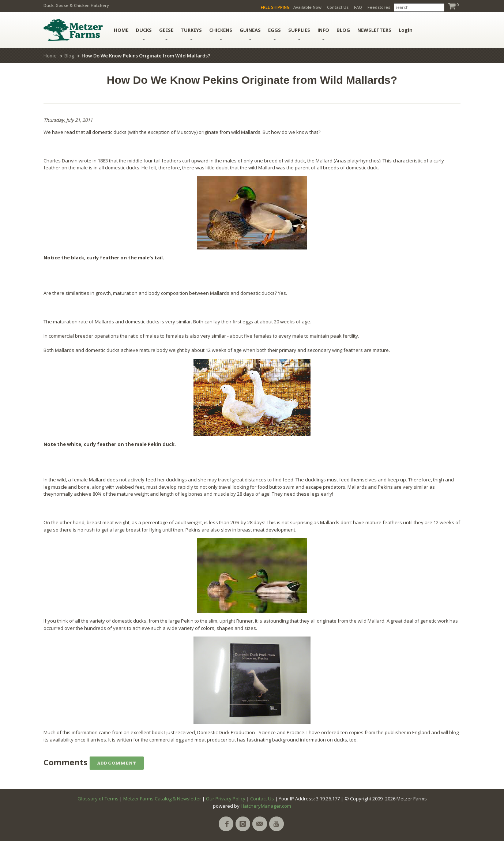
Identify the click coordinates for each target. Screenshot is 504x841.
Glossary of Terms (98, 799)
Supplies (299, 33)
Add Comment (117, 763)
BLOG (343, 30)
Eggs (274, 33)
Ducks (144, 33)
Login (406, 30)
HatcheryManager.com (266, 806)
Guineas (250, 33)
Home (50, 56)
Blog (69, 56)
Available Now (307, 7)
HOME (121, 30)
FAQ (358, 7)
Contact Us (338, 7)
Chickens (221, 33)
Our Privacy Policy (226, 799)
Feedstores (379, 7)
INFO (323, 33)
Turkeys (191, 33)
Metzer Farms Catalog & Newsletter (162, 799)
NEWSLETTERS (374, 30)
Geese (166, 33)
